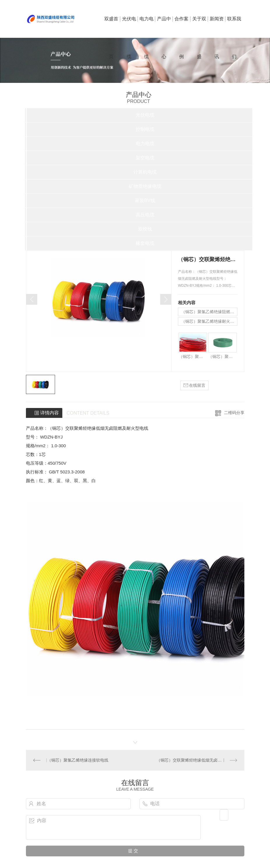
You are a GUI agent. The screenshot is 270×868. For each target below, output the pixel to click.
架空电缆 (145, 158)
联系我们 (234, 27)
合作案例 (181, 27)
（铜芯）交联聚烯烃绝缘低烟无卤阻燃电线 (195, 760)
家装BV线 (145, 200)
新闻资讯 (217, 27)
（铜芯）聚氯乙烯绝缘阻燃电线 (209, 312)
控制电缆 (145, 129)
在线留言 (195, 385)
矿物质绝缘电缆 (145, 186)
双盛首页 (111, 27)
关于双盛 (199, 27)
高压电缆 (145, 215)
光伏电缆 (129, 27)
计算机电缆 (145, 172)
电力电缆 (147, 27)
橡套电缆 (145, 243)
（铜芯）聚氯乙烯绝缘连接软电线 (78, 760)
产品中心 (164, 27)
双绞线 (145, 229)
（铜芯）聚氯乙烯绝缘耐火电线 (209, 321)
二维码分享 (234, 413)
